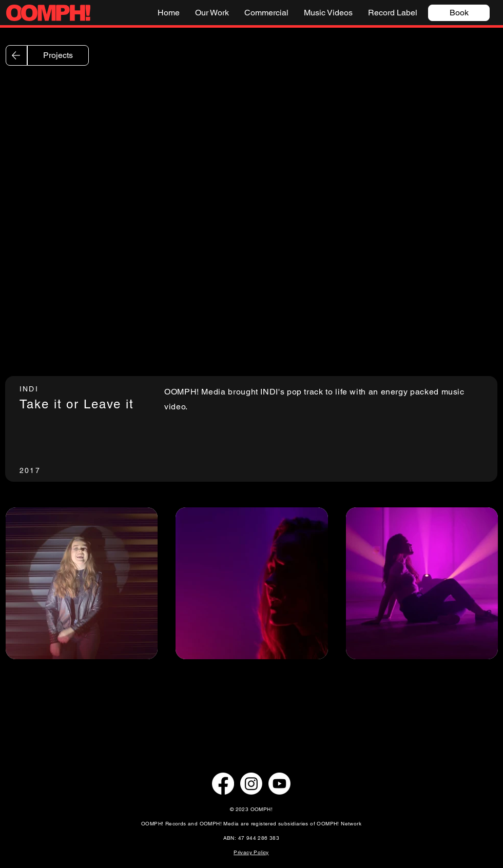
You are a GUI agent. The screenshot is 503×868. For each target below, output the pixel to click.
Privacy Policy (251, 852)
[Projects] (58, 55)
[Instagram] (251, 784)
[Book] (459, 13)
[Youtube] (279, 784)
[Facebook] (223, 784)
